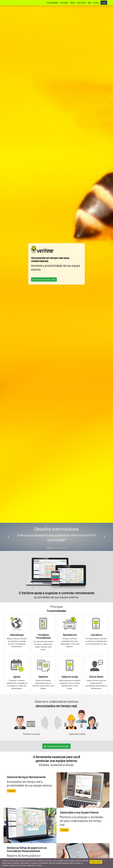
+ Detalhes (10, 791)
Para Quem (64, 3)
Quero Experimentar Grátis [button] (44, 279)
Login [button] (104, 3)
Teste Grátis (82, 3)
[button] (8, 537)
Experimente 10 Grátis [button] (56, 746)
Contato (96, 3)
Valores (73, 3)
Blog (89, 3)
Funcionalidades (52, 3)
